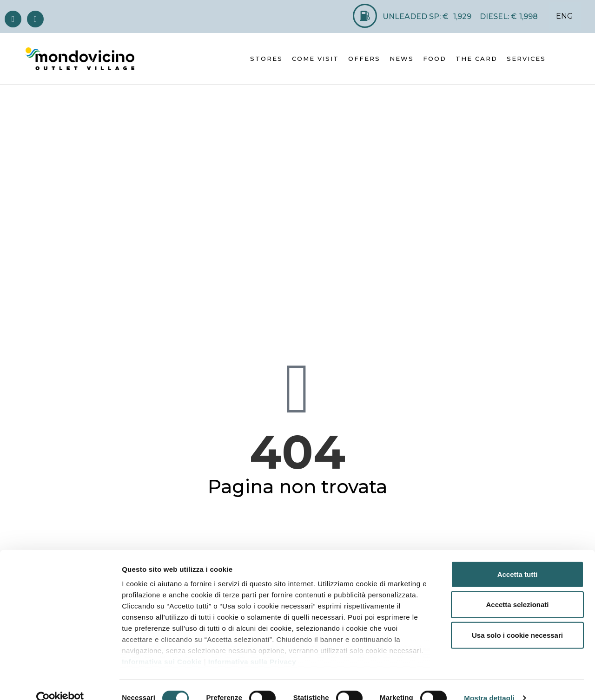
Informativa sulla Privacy (252, 645)
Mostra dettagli (489, 682)
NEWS (402, 59)
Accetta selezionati (517, 588)
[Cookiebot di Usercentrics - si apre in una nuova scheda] (60, 682)
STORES (266, 59)
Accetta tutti (518, 558)
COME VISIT (315, 59)
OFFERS (364, 59)
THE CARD (476, 59)
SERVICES (526, 59)
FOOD (435, 59)
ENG (565, 16)
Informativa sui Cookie (162, 645)
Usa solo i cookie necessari (517, 619)
